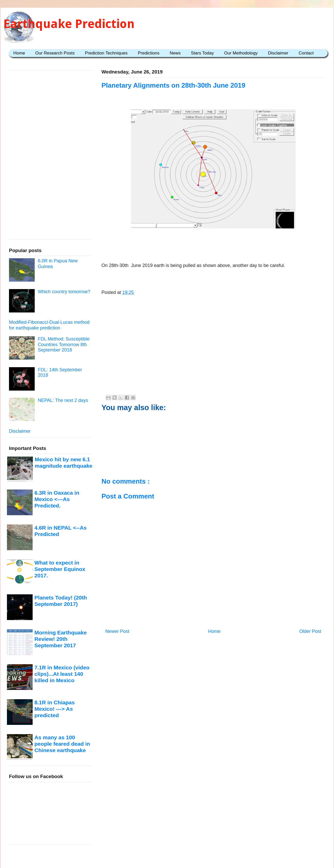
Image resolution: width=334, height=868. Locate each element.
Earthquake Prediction (69, 24)
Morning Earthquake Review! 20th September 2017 (61, 639)
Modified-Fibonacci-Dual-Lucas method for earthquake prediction (49, 325)
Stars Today (202, 53)
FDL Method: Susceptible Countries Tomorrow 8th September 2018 (64, 344)
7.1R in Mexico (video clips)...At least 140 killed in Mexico (62, 674)
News (175, 53)
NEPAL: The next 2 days (63, 400)
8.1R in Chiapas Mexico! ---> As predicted (55, 709)
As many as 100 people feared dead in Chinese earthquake (62, 744)
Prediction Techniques (106, 53)
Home (19, 53)
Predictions (149, 53)
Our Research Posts (55, 53)
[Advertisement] (213, 246)
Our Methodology (241, 53)
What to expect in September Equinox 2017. (60, 569)
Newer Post (117, 631)
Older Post (310, 631)
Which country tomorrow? (64, 292)
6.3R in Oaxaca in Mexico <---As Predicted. (57, 499)
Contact (306, 53)
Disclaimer (278, 53)
